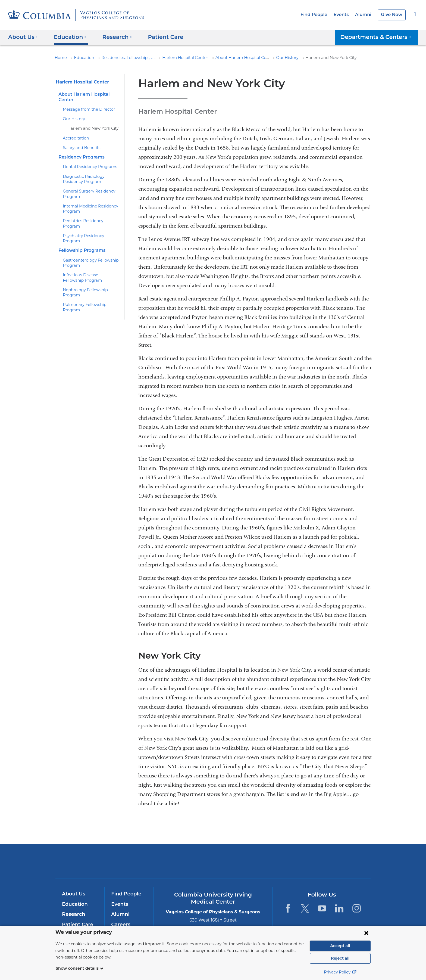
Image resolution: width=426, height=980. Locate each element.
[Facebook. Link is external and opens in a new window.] (288, 908)
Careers (120, 925)
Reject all (340, 958)
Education (81, 58)
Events (344, 15)
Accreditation (74, 138)
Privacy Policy (340, 972)
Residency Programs (80, 157)
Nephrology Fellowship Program (91, 279)
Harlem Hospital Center (178, 58)
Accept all (340, 946)
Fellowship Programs (80, 240)
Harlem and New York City (90, 128)
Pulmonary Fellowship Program (90, 289)
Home (60, 58)
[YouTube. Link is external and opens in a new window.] (322, 908)
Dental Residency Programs (87, 167)
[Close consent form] (366, 933)
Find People (319, 15)
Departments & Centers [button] (379, 37)
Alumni (365, 15)
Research (73, 914)
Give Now (392, 15)
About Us (73, 894)
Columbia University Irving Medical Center (139, 861)
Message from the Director (86, 109)
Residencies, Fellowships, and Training (131, 58)
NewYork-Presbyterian (213, 865)
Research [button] (113, 37)
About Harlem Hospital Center (232, 58)
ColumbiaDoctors (291, 861)
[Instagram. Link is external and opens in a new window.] (357, 908)
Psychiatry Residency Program (90, 231)
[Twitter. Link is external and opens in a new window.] (305, 908)
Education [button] (68, 37)
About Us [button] (23, 37)
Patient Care (159, 37)
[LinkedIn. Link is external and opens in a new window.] (339, 908)
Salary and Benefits (80, 148)
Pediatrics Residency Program (89, 221)
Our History (275, 58)
